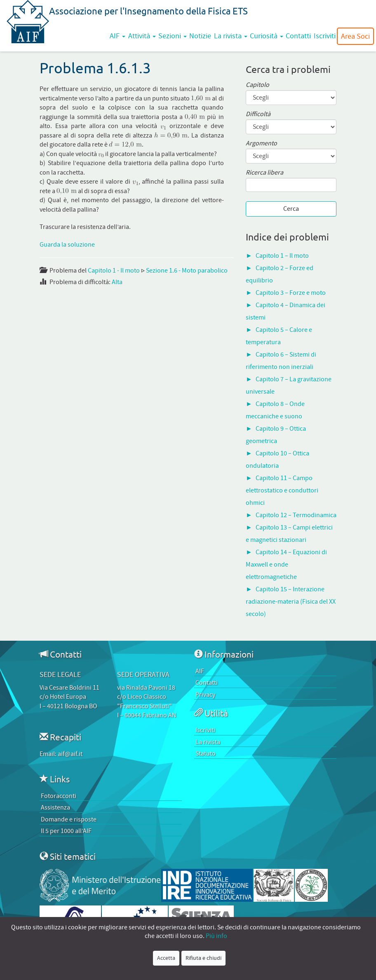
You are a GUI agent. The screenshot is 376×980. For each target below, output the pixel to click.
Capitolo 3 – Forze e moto (291, 293)
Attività (142, 36)
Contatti (298, 36)
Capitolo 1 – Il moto (282, 256)
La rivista (231, 36)
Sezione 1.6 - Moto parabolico (187, 271)
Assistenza (55, 807)
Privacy (205, 695)
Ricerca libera (264, 173)
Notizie (200, 36)
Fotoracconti (59, 796)
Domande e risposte (69, 819)
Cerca (291, 209)
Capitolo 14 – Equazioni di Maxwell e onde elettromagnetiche (286, 565)
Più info (216, 936)
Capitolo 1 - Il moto (114, 271)
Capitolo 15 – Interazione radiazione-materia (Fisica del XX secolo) (291, 602)
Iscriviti (325, 36)
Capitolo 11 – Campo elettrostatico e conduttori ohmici (282, 490)
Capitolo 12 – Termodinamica (296, 515)
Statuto (206, 754)
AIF (117, 36)
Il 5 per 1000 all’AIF (66, 831)
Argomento (261, 143)
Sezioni (173, 36)
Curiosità (267, 36)
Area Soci (355, 36)
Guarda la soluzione (67, 245)
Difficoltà (258, 114)
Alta (117, 282)
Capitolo (257, 85)
